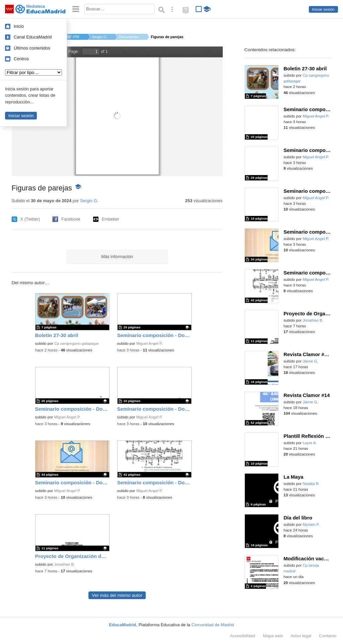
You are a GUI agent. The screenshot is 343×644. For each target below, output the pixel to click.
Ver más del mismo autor (117, 595)
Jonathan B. (65, 564)
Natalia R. (311, 484)
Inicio (19, 26)
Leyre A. (310, 443)
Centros (21, 59)
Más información (117, 257)
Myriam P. (311, 525)
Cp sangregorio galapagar (77, 343)
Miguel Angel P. (150, 343)
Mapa (273, 636)
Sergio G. (99, 37)
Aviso (301, 636)
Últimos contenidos (32, 48)
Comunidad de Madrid (213, 625)
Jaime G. (311, 361)
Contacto (328, 636)
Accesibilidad (242, 636)
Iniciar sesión (323, 9)
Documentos (129, 37)
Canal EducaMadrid (33, 37)
